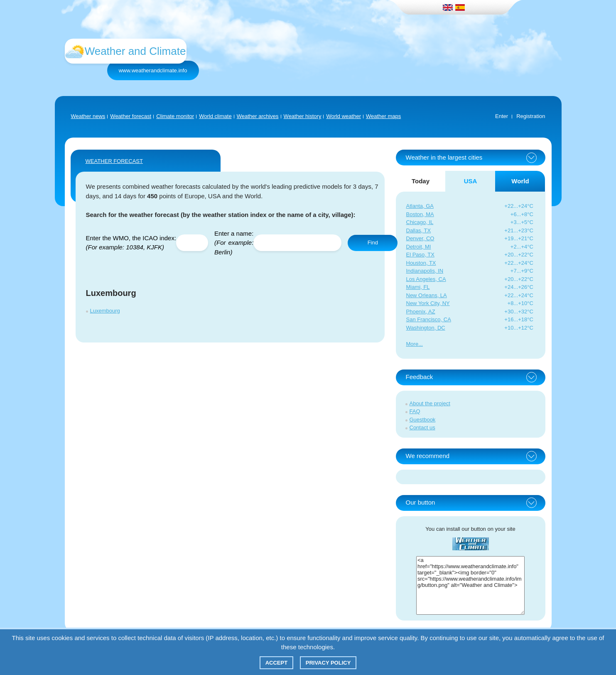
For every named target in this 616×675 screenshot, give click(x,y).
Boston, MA (420, 214)
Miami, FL (418, 287)
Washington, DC (426, 328)
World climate (215, 116)
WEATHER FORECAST (114, 161)
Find (373, 243)
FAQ (415, 411)
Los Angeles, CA (426, 279)
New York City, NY (428, 303)
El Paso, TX (420, 255)
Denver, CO (420, 238)
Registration (531, 116)
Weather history (303, 116)
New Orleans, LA (427, 295)
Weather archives (258, 116)
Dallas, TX (419, 230)
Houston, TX (421, 263)
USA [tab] (471, 181)
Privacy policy (328, 663)
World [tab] (520, 181)
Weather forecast (131, 116)
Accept (276, 663)
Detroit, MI (419, 247)
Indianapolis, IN (425, 271)
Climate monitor (175, 116)
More (412, 344)
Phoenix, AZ (421, 312)
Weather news (88, 116)
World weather (344, 116)
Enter (502, 116)
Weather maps (383, 116)
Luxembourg (105, 311)
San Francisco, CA (429, 319)
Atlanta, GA (420, 206)
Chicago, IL (420, 222)
